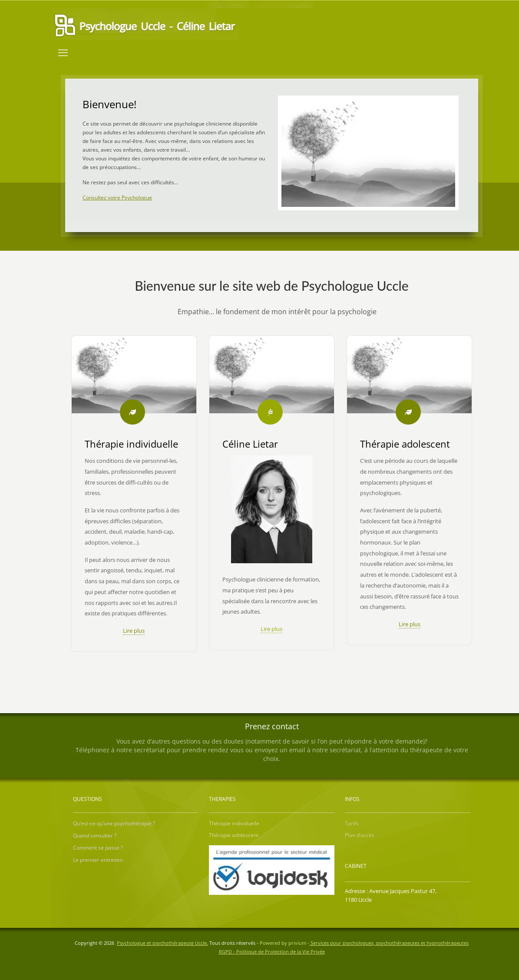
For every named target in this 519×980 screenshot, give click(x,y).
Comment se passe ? (98, 848)
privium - (379, 943)
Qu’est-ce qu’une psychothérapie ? (114, 823)
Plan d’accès (360, 835)
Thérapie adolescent (234, 835)
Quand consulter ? (95, 835)
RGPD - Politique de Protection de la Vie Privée (272, 952)
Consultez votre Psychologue (117, 198)
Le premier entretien (98, 860)
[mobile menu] (63, 52)
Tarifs (352, 823)
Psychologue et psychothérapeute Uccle (162, 943)
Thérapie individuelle (234, 823)
